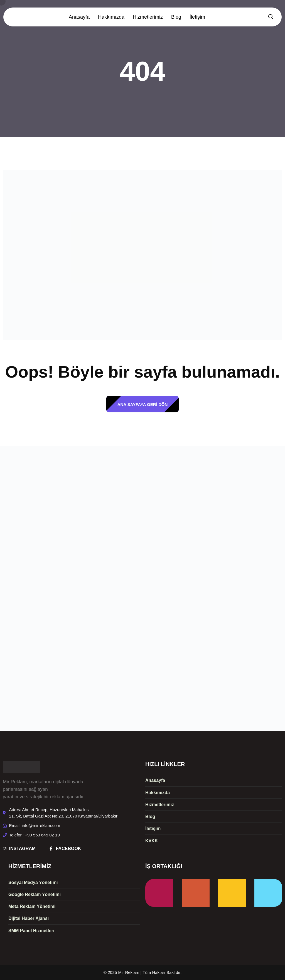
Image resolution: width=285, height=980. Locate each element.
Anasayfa (79, 17)
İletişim (197, 17)
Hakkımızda (111, 17)
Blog (176, 17)
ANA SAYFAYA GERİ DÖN (143, 404)
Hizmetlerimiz (148, 17)
